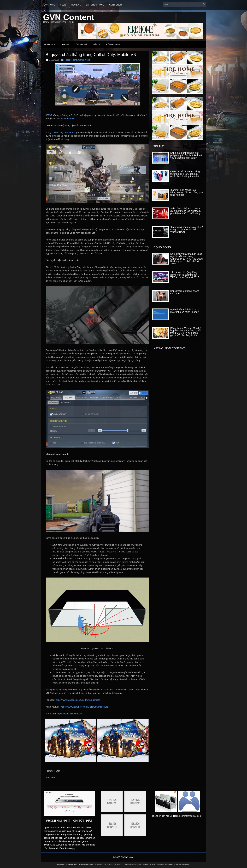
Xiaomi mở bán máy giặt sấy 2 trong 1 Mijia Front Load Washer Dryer (187, 229)
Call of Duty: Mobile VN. (63, 119)
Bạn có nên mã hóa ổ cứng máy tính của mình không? (185, 311)
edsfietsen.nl (155, 864)
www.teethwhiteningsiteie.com (177, 864)
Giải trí (97, 44)
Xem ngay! (71, 848)
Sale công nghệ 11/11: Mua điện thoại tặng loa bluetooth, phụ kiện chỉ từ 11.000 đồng (186, 211)
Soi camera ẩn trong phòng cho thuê (185, 292)
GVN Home (49, 5)
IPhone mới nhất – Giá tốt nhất (69, 821)
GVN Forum (116, 5)
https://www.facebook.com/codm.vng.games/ (78, 700)
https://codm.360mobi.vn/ (69, 714)
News (63, 5)
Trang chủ (50, 44)
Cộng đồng (113, 44)
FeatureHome (71, 60)
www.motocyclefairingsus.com (110, 864)
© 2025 (117, 857)
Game (66, 44)
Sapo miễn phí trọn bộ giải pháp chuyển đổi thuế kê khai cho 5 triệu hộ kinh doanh (186, 155)
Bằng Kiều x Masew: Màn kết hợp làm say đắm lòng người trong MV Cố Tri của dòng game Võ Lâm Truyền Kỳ (186, 332)
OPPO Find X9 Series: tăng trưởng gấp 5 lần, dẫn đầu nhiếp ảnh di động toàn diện (185, 174)
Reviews (76, 5)
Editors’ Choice (95, 5)
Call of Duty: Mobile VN (63, 132)
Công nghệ (81, 44)
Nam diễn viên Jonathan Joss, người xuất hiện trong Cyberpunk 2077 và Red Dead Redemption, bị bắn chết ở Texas (186, 259)
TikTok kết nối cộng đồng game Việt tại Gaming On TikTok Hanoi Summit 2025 (185, 275)
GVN (49, 115)
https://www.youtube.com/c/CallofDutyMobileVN (84, 707)
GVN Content (69, 17)
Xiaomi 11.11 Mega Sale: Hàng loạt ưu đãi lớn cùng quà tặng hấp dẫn (187, 192)
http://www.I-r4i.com (141, 864)
